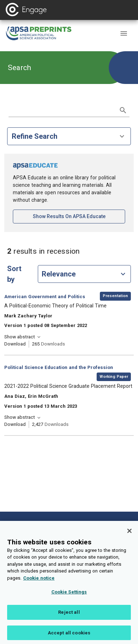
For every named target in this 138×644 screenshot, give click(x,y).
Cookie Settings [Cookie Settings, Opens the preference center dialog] (69, 597)
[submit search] (123, 110)
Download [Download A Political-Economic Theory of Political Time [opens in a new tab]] (15, 344)
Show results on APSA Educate (79, 216)
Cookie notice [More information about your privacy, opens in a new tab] (39, 583)
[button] (124, 33)
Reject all (69, 617)
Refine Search (69, 136)
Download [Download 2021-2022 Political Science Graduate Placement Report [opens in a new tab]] (15, 424)
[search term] (62, 110)
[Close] (129, 535)
